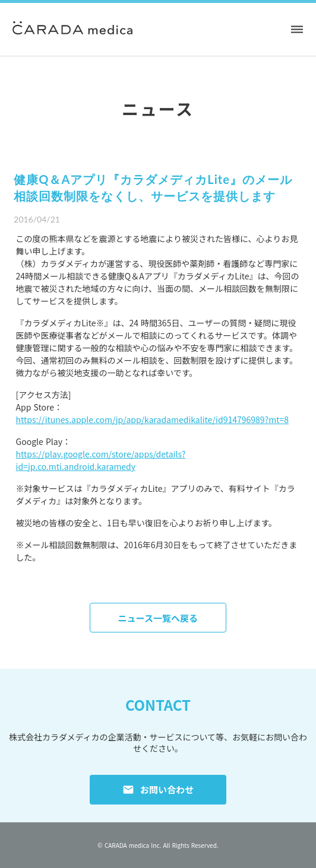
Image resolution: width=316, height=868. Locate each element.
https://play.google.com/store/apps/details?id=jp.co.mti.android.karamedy (101, 460)
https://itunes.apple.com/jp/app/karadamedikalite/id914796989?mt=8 (152, 419)
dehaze (297, 30)
